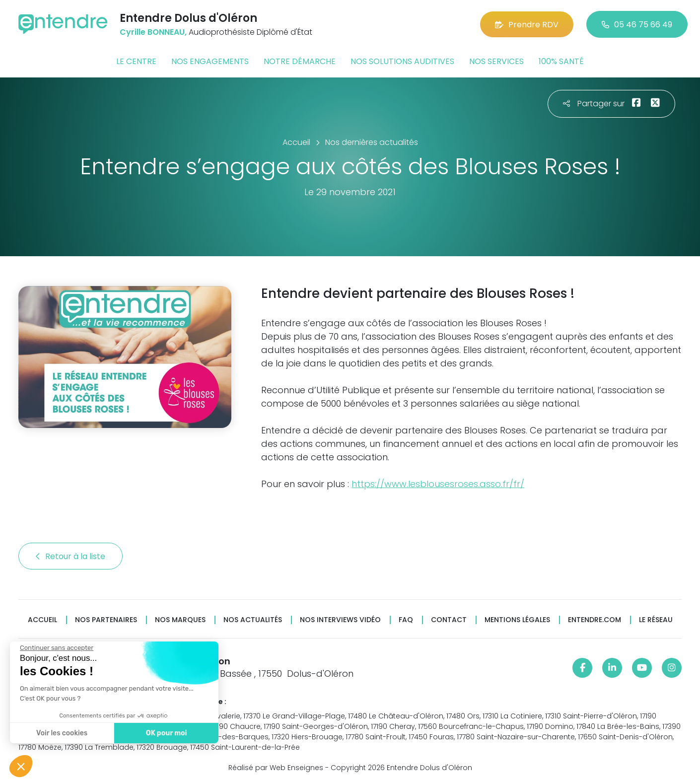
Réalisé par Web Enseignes (276, 768)
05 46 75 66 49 (637, 25)
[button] (21, 766)
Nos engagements (210, 61)
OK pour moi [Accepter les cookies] (165, 733)
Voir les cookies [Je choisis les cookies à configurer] (61, 733)
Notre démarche (300, 61)
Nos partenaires (106, 620)
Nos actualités (253, 620)
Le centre (136, 61)
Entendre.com (595, 620)
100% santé (561, 61)
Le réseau (656, 620)
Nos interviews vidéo (340, 620)
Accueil (42, 620)
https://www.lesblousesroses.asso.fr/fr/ (438, 484)
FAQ (406, 620)
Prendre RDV (527, 25)
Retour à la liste (70, 556)
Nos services (496, 61)
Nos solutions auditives (402, 61)
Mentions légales (517, 620)
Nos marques (180, 620)
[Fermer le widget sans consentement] (56, 648)
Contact (449, 620)
